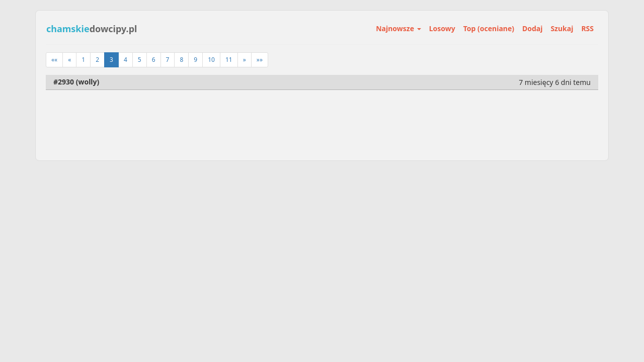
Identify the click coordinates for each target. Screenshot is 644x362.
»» (260, 60)
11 (229, 60)
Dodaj (532, 28)
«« (54, 60)
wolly (87, 82)
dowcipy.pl (92, 29)
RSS (587, 28)
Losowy (442, 28)
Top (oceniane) (489, 28)
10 (211, 60)
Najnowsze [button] (398, 28)
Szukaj (562, 28)
